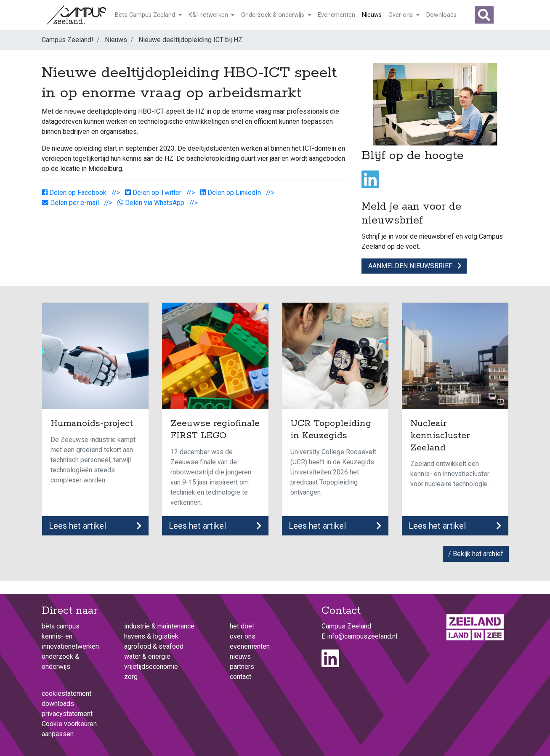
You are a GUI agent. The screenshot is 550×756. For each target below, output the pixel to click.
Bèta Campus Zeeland (146, 15)
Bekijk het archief (478, 554)
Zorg (131, 677)
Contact (240, 677)
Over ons (401, 15)
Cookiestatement (66, 693)
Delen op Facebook (75, 193)
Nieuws (372, 15)
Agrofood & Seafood (154, 646)
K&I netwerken (209, 15)
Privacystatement (67, 714)
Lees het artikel (95, 526)
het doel (242, 626)
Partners (242, 667)
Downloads (441, 15)
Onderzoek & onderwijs (274, 15)
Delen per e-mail (71, 203)
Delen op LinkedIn (231, 193)
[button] (484, 15)
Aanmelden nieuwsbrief (414, 266)
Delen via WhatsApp (152, 203)
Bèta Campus (61, 626)
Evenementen (336, 15)
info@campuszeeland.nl (362, 636)
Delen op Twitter (154, 193)
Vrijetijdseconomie (151, 667)
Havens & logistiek (151, 636)
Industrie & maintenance (159, 626)
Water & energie (147, 656)
